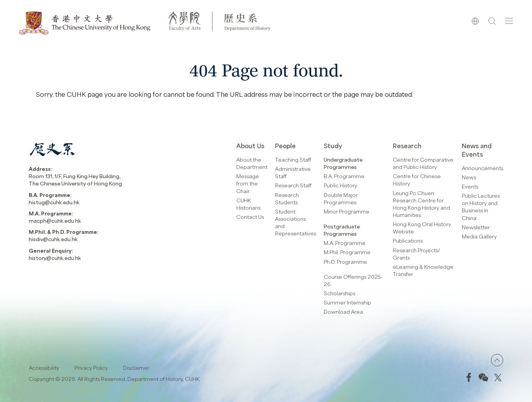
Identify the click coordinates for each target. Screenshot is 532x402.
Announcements (483, 168)
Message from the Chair (248, 183)
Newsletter (476, 227)
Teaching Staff (293, 160)
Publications (408, 241)
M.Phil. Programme (347, 252)
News (469, 177)
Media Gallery (479, 236)
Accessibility (44, 368)
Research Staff (293, 185)
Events (470, 186)
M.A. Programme (345, 243)
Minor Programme (347, 211)
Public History (340, 185)
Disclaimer (136, 368)
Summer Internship (348, 302)
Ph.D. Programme (345, 262)
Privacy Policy (91, 368)
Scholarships (339, 293)
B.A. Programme (344, 176)
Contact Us (250, 217)
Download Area (343, 312)
